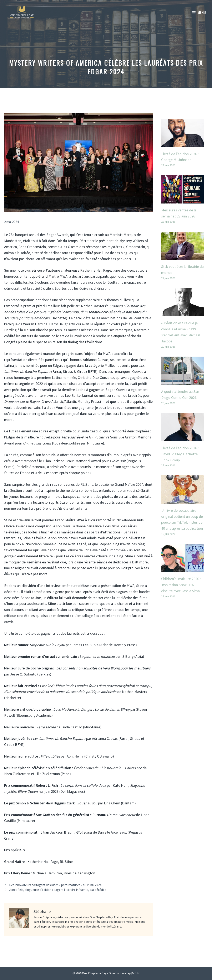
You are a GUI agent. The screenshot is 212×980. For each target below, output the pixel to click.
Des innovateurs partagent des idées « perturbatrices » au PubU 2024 (55, 885)
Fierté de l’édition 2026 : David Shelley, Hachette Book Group (180, 454)
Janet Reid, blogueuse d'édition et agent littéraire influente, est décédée (58, 890)
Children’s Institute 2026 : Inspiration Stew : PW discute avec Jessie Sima (181, 585)
